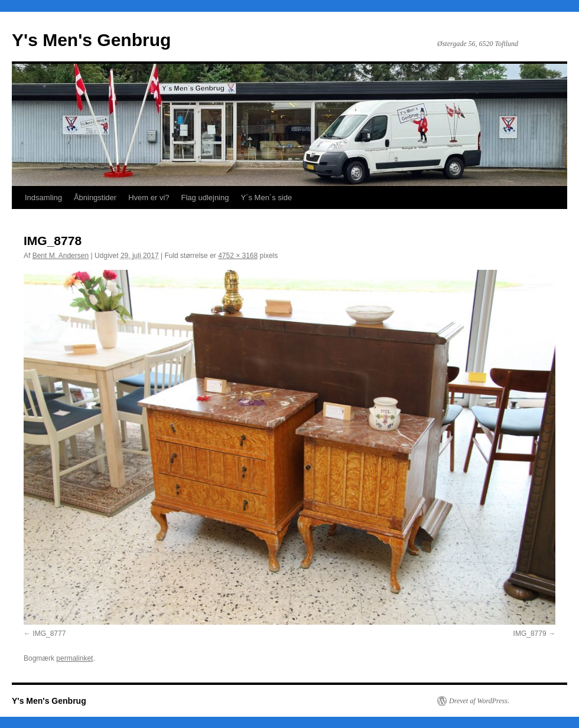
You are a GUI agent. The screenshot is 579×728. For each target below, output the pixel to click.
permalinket (74, 658)
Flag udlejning (205, 197)
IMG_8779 (530, 634)
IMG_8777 (49, 634)
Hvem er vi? (149, 197)
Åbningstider (95, 197)
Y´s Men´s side (266, 197)
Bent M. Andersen (61, 256)
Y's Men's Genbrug (91, 40)
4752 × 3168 (238, 256)
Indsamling (43, 197)
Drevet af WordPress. (479, 701)
